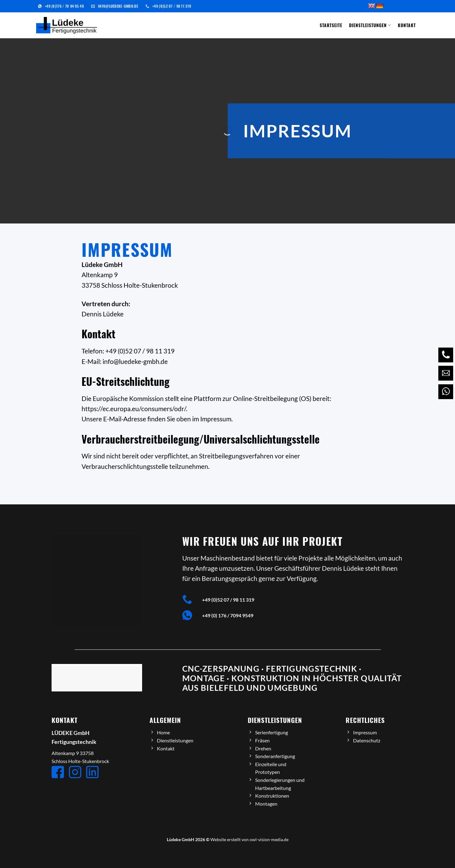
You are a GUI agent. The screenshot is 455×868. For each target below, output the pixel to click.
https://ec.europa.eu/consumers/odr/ (134, 409)
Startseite (331, 25)
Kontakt (407, 25)
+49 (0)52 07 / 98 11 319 (228, 600)
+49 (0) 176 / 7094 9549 (228, 615)
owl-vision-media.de (269, 839)
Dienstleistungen (370, 25)
